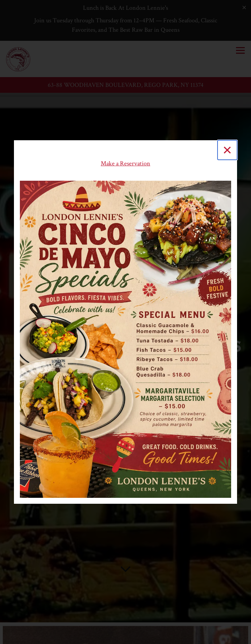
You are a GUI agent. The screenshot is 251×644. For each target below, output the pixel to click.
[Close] (227, 150)
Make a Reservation (125, 163)
